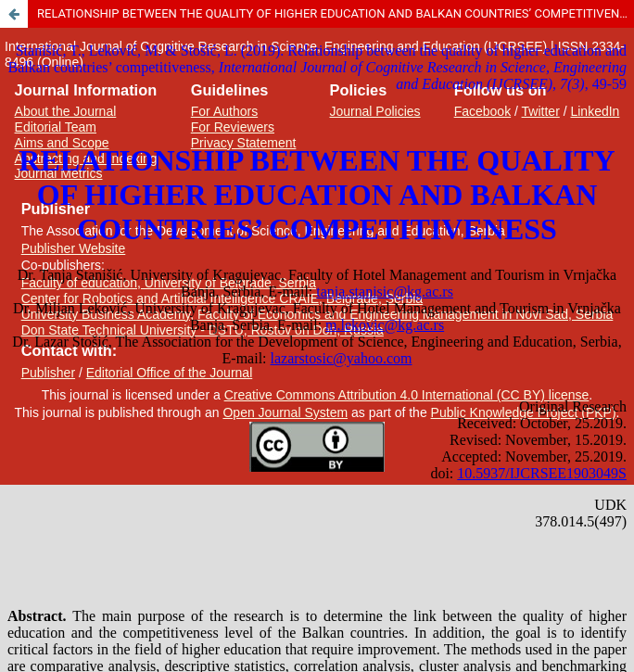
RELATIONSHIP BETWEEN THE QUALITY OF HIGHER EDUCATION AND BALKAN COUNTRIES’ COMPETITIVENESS (336, 13)
